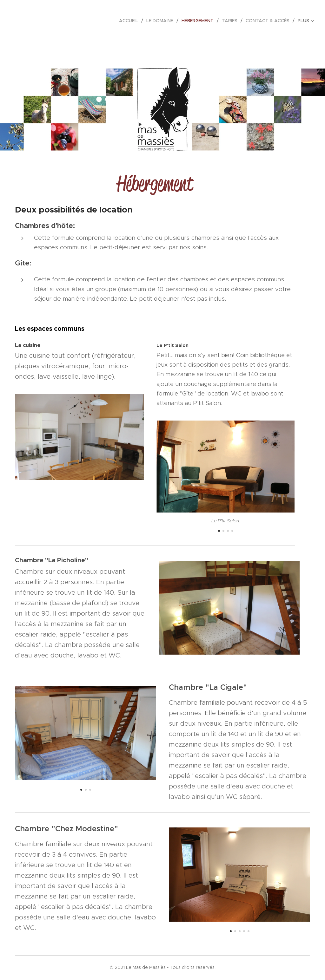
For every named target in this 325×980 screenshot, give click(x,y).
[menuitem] (130, 21)
